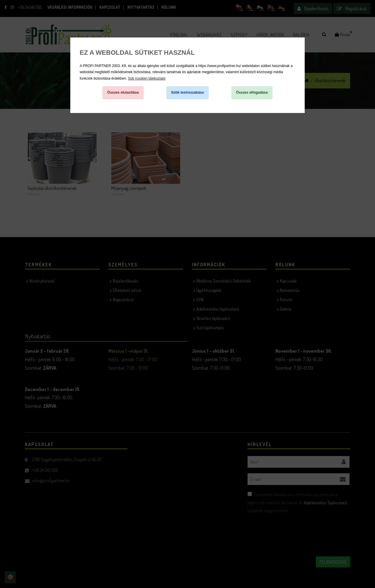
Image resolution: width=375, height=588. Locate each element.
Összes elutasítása (123, 92)
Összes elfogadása (252, 92)
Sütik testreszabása (187, 92)
